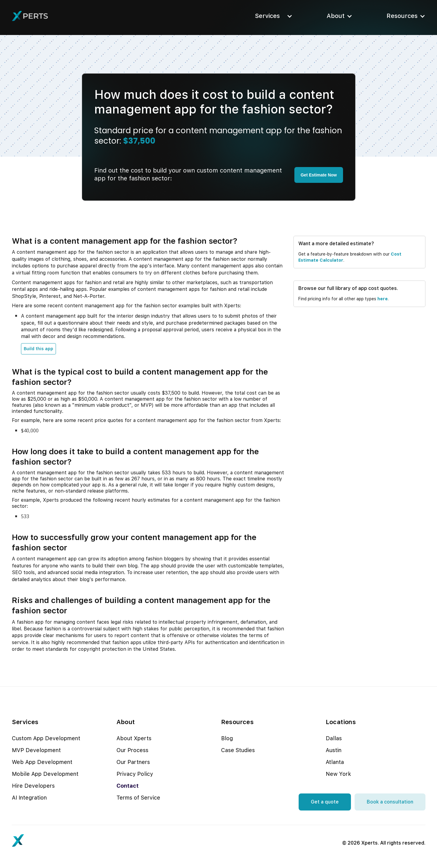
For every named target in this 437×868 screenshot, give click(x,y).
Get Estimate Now (319, 175)
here (383, 299)
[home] (30, 16)
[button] (272, 16)
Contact (128, 786)
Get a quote (325, 802)
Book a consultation (390, 802)
